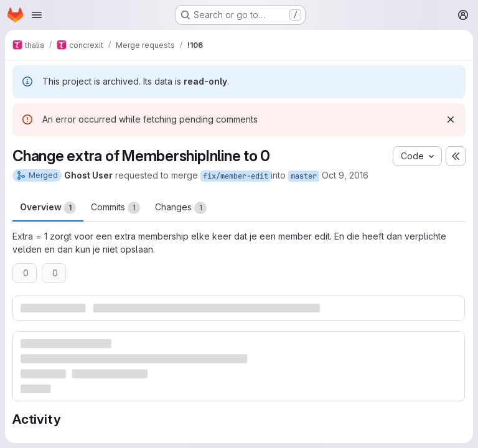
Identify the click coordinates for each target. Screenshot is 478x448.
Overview (48, 208)
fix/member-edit (236, 176)
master (304, 176)
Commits (115, 208)
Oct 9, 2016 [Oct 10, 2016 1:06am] (345, 175)
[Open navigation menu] (37, 15)
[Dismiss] (451, 119)
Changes (181, 208)
